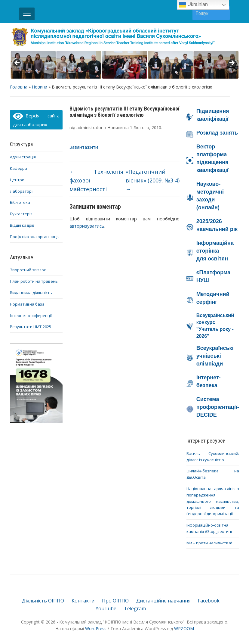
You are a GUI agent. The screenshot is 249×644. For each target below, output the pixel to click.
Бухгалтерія (21, 214)
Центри (17, 180)
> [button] (232, 63)
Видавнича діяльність (31, 293)
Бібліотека (20, 202)
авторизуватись (87, 226)
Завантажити (84, 147)
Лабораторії (22, 191)
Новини (40, 87)
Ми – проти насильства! (209, 543)
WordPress (96, 628)
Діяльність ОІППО (43, 601)
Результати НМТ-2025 (31, 327)
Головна (19, 87)
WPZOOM (184, 628)
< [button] (17, 63)
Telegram (135, 608)
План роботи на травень (34, 281)
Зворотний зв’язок (28, 270)
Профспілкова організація (35, 237)
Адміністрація (23, 157)
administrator (89, 128)
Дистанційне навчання (163, 601)
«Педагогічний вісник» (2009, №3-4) (153, 180)
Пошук (222, 13)
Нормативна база (27, 304)
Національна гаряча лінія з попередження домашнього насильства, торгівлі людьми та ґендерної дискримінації (213, 501)
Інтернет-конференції (31, 316)
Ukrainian (193, 5)
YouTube (106, 608)
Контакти (83, 601)
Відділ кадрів (22, 225)
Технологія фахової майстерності (96, 180)
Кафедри (18, 168)
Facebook (209, 601)
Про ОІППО (115, 601)
